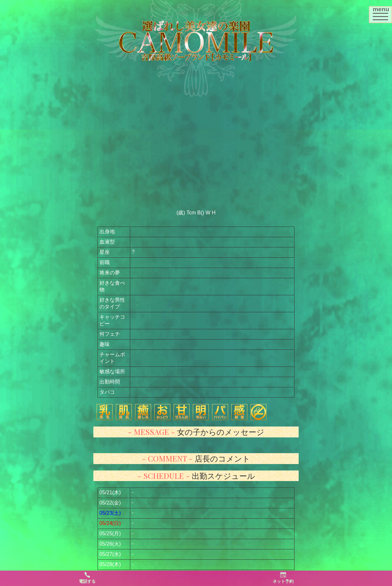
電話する (87, 578)
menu (382, 12)
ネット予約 (283, 578)
